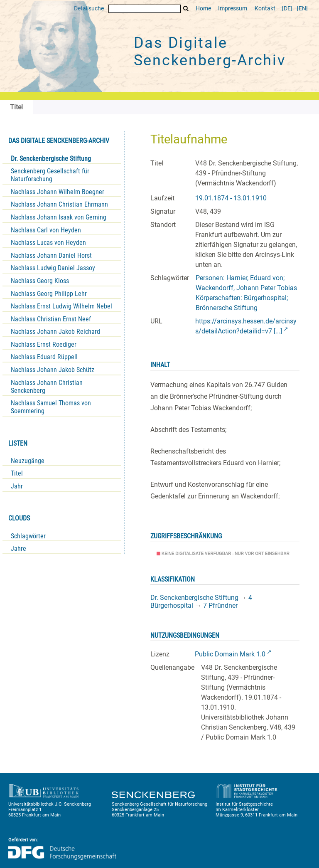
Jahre (18, 549)
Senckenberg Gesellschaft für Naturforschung (50, 175)
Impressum (233, 9)
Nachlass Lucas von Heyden (48, 243)
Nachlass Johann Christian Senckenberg (47, 387)
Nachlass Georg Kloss (40, 281)
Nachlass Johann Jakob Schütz (53, 370)
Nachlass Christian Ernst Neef (51, 319)
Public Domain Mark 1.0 (230, 654)
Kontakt (265, 9)
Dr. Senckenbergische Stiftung (51, 159)
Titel (17, 473)
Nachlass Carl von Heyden (46, 230)
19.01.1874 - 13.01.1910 (231, 198)
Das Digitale (210, 52)
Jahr (17, 486)
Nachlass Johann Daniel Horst (51, 255)
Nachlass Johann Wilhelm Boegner (58, 192)
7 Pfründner (220, 605)
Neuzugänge (28, 461)
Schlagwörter (28, 536)
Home (203, 9)
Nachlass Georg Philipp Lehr (49, 294)
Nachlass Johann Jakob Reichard (55, 332)
